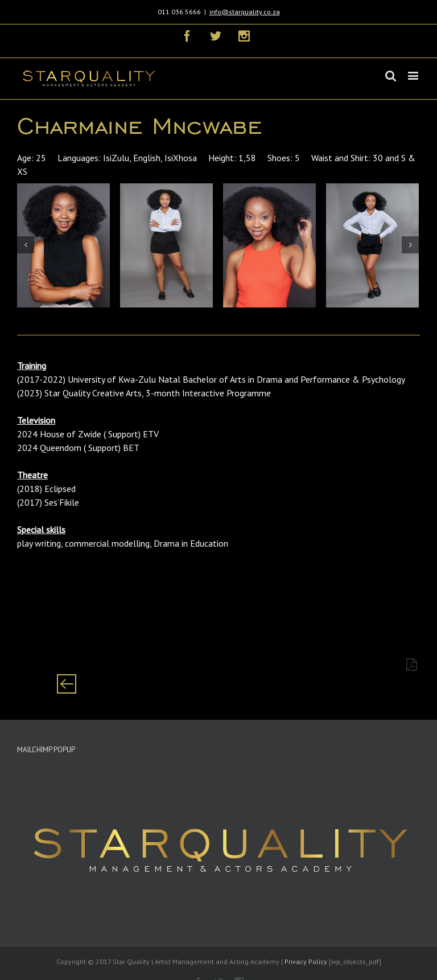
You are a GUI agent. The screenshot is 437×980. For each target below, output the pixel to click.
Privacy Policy (306, 961)
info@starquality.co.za (245, 12)
